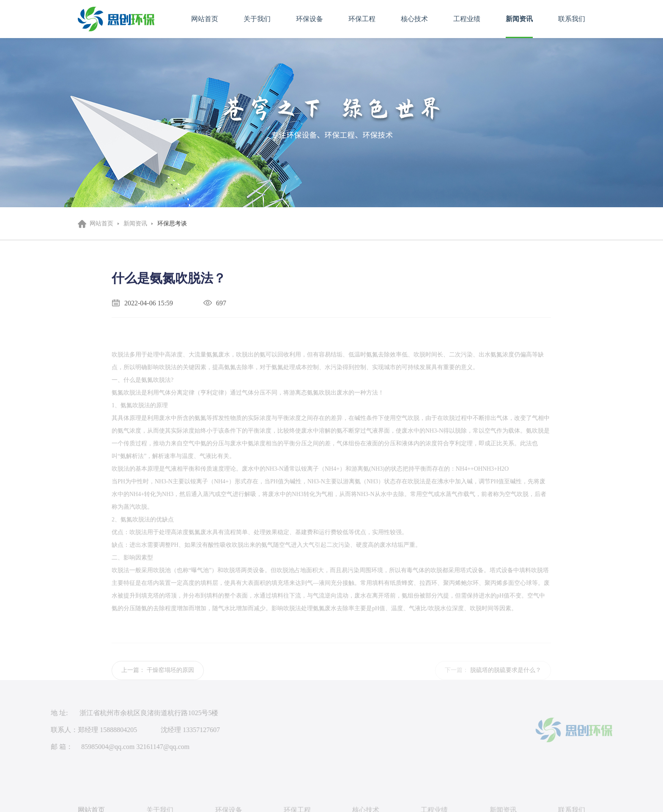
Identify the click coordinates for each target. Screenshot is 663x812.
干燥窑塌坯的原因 (170, 677)
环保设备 (310, 19)
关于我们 (257, 19)
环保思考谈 (172, 224)
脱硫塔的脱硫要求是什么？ (506, 677)
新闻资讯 (519, 19)
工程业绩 (467, 19)
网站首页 (205, 19)
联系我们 (572, 19)
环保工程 (362, 19)
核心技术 (414, 19)
